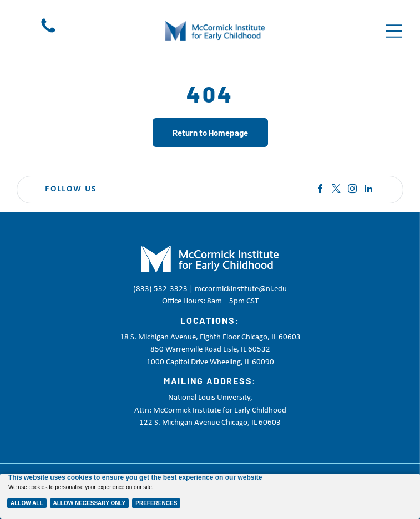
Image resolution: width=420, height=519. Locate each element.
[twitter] (336, 190)
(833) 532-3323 (160, 289)
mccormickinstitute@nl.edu (241, 289)
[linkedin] (368, 190)
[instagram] (352, 190)
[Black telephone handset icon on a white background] (48, 33)
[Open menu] (394, 31)
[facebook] (320, 190)
